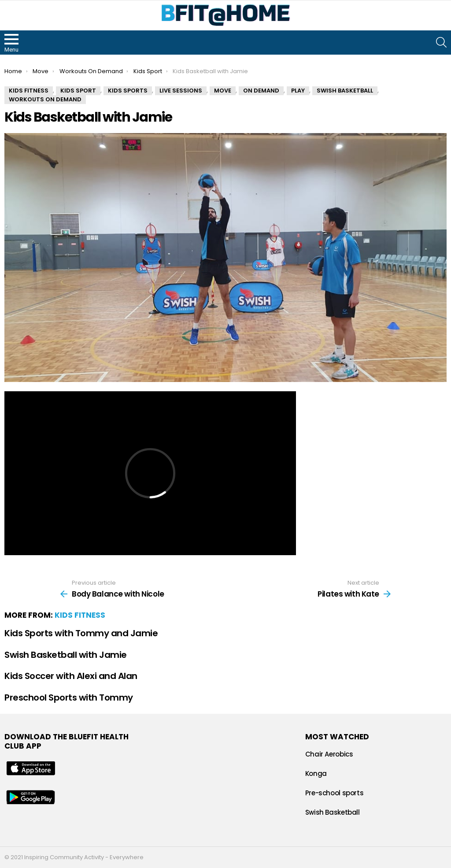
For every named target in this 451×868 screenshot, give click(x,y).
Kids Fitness (80, 615)
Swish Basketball (333, 812)
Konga (316, 773)
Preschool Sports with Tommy (69, 697)
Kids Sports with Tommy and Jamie (81, 633)
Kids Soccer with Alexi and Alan (71, 676)
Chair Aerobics (329, 754)
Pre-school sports (335, 793)
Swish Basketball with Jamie (66, 655)
